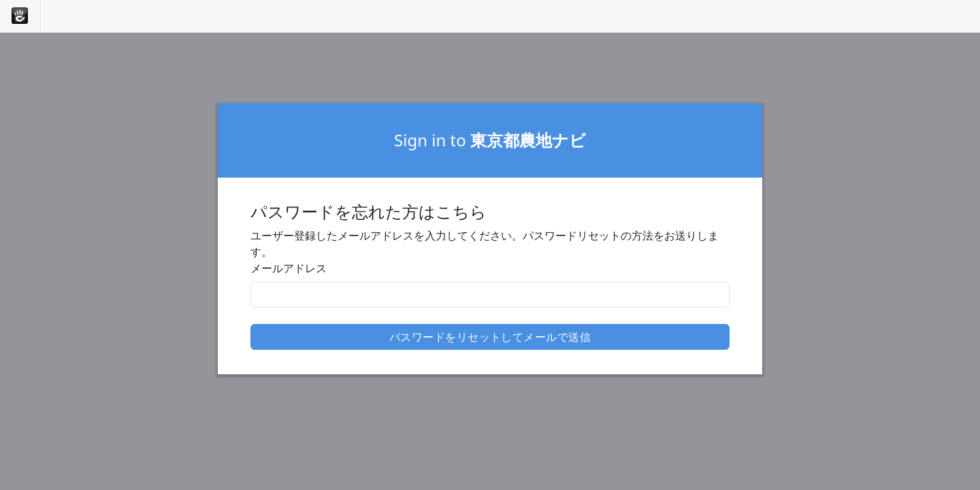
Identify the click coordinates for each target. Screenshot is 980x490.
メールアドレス (289, 268)
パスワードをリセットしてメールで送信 (490, 337)
